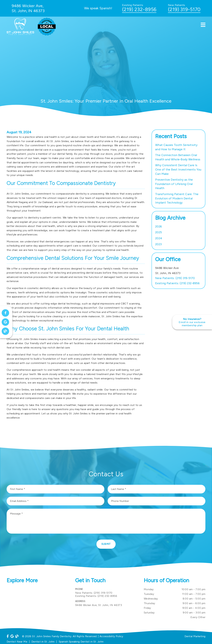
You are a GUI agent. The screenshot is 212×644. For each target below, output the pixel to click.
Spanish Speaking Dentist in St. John (81, 642)
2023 (158, 244)
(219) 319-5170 (184, 9)
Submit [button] (106, 544)
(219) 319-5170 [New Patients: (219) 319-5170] (175, 278)
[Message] (106, 521)
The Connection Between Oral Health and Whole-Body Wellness (178, 157)
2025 (159, 232)
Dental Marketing (195, 636)
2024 (159, 238)
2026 (159, 226)
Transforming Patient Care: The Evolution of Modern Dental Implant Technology (177, 198)
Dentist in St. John (43, 642)
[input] (55, 489)
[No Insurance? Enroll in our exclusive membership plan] (192, 322)
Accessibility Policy (111, 636)
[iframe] (37, 604)
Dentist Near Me (17, 642)
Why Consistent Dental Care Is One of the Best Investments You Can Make (178, 169)
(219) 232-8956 (139, 9)
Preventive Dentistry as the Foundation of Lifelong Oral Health (174, 184)
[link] (22, 34)
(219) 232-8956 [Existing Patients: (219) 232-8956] (177, 283)
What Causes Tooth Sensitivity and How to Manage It (176, 147)
